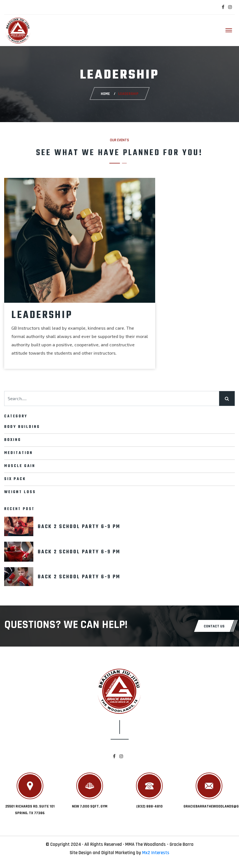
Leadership (42, 316)
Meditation (18, 453)
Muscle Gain (20, 466)
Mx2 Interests (156, 853)
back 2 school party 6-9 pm (79, 527)
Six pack (15, 479)
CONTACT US (214, 626)
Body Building (22, 427)
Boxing (13, 440)
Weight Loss (20, 492)
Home (105, 94)
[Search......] (112, 398)
